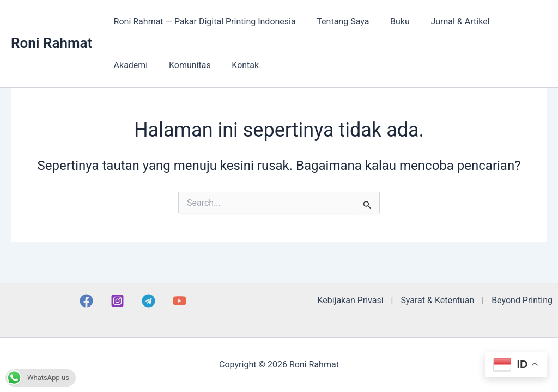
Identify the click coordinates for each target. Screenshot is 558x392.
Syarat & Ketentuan (437, 300)
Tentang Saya (337, 22)
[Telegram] (148, 301)
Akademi (511, 22)
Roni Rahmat (51, 43)
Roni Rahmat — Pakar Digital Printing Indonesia (203, 22)
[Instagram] (117, 301)
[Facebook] (86, 301)
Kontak (185, 65)
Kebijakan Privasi (350, 300)
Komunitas (133, 65)
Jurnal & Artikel (447, 22)
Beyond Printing (522, 300)
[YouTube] (180, 301)
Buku (391, 22)
